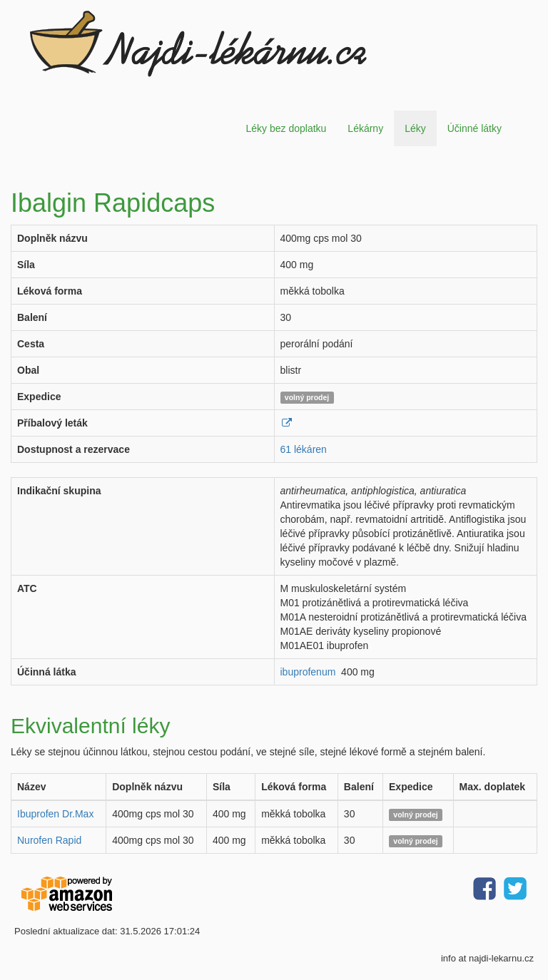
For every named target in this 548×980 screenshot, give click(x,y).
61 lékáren (304, 449)
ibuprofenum (308, 672)
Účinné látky (475, 128)
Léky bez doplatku (286, 128)
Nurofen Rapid (49, 840)
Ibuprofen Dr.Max (55, 814)
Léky (415, 128)
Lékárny (365, 128)
